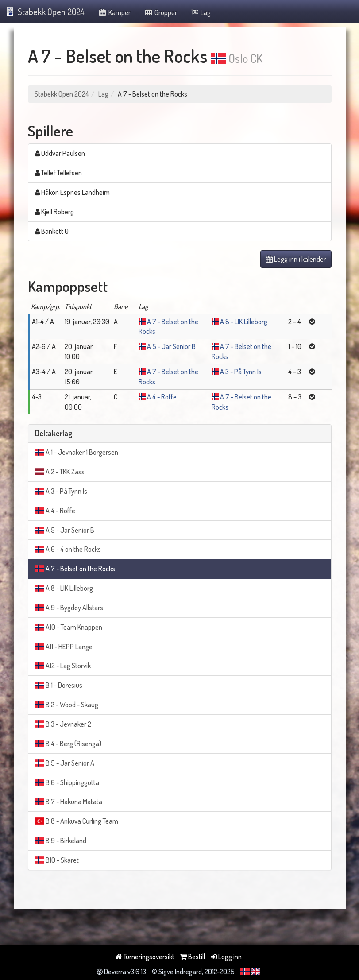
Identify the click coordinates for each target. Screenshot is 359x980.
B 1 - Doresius (59, 685)
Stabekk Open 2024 (46, 12)
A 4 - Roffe (162, 397)
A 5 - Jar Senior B (171, 346)
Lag (201, 12)
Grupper (160, 12)
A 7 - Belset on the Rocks (75, 569)
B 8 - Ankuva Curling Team (77, 821)
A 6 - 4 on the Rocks (68, 549)
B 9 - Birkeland (61, 841)
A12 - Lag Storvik (63, 666)
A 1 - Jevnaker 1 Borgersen (77, 452)
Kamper (114, 12)
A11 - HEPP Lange (64, 647)
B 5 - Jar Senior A (65, 763)
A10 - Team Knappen (69, 627)
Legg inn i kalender (296, 259)
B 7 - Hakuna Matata (69, 802)
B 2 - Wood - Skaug (67, 705)
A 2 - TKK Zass (60, 472)
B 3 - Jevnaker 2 (63, 724)
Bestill (193, 957)
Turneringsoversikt (145, 957)
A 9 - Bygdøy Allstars (69, 608)
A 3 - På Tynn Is (241, 372)
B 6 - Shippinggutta (67, 782)
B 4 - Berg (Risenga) (68, 744)
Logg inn (226, 957)
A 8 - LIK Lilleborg (244, 322)
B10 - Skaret (57, 860)
